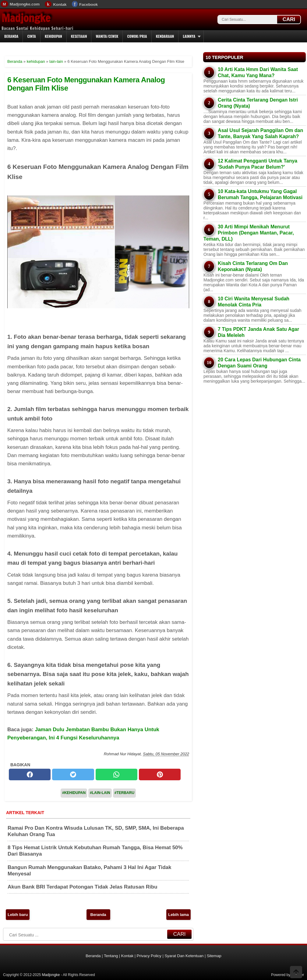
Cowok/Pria (137, 36)
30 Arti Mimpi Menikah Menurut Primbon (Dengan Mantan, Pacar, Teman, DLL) (249, 233)
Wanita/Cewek (107, 36)
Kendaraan (165, 36)
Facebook (88, 4)
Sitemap (214, 956)
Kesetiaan (79, 36)
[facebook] (30, 774)
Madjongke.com (25, 4)
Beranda (11, 36)
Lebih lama (178, 915)
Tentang (111, 956)
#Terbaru (124, 793)
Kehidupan (53, 36)
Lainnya (189, 36)
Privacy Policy (149, 956)
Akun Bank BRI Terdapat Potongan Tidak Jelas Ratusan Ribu (83, 887)
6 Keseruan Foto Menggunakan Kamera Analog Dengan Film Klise (86, 84)
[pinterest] (160, 774)
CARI (289, 19)
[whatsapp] (116, 774)
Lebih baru (18, 915)
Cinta (32, 36)
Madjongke (26, 18)
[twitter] (73, 774)
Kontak (60, 4)
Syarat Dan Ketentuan (184, 956)
